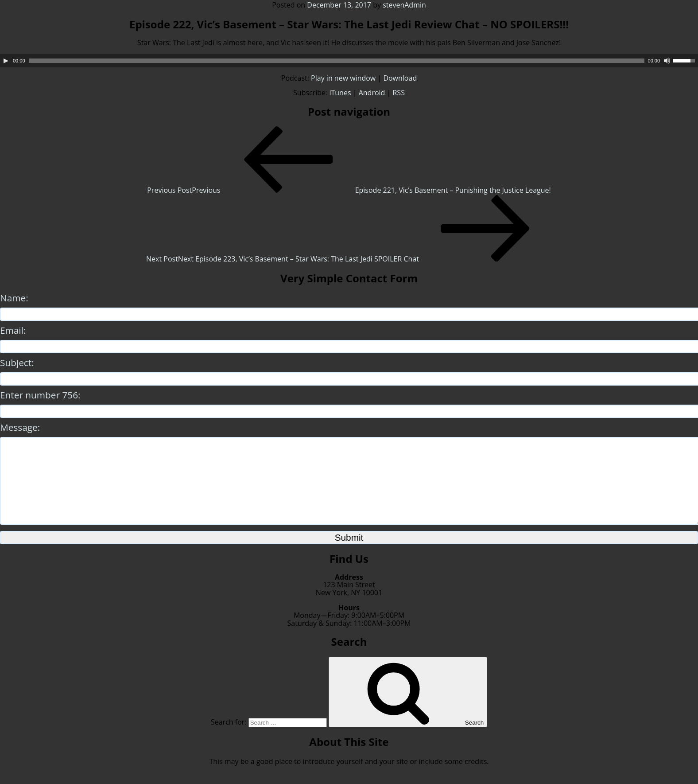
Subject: (17, 363)
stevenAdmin (404, 5)
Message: (20, 427)
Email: (13, 330)
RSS (398, 93)
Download (400, 78)
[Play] (6, 61)
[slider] (337, 61)
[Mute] (667, 61)
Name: (14, 298)
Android (372, 93)
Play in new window (343, 78)
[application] (349, 61)
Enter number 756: (40, 395)
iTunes (340, 93)
